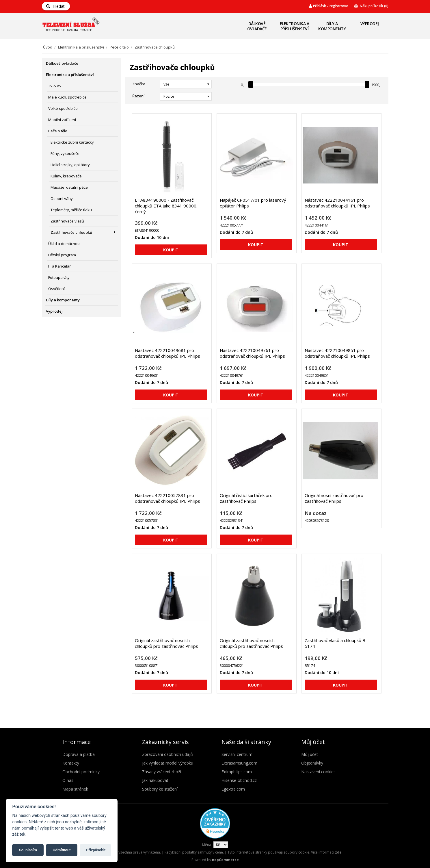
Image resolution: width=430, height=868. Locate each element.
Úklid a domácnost (64, 244)
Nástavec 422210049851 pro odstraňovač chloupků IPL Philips (337, 353)
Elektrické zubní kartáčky (72, 142)
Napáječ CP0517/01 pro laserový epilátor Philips (253, 203)
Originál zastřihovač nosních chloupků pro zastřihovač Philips (166, 643)
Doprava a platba (79, 754)
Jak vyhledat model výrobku (168, 763)
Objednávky (312, 763)
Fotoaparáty (59, 277)
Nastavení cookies (318, 772)
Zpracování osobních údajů (167, 754)
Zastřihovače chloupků (71, 232)
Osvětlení (56, 289)
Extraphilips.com (237, 772)
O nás (68, 780)
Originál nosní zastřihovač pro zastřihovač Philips (334, 498)
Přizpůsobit (96, 850)
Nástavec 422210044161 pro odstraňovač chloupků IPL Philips (337, 203)
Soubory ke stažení (160, 789)
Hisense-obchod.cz (239, 780)
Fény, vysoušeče (65, 153)
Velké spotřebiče (63, 108)
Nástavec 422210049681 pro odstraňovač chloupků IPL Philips (167, 353)
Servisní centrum (237, 754)
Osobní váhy (62, 199)
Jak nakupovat (155, 780)
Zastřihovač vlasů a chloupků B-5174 (336, 643)
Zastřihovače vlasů (67, 221)
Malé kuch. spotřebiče (67, 97)
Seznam (378, 96)
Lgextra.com (233, 789)
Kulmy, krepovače (66, 176)
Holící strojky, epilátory (70, 165)
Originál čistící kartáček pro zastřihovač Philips (246, 498)
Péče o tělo (119, 47)
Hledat (55, 6)
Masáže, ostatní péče (69, 187)
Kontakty (71, 763)
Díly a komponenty (332, 26)
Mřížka (367, 96)
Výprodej (370, 24)
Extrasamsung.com (239, 763)
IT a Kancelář (59, 266)
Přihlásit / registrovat (329, 6)
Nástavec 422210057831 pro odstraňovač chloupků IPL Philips (167, 498)
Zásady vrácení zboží (162, 772)
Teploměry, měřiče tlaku (71, 210)
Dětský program (62, 255)
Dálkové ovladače (257, 26)
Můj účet (310, 754)
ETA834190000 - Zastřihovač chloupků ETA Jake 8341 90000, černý (166, 206)
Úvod (48, 47)
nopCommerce (225, 860)
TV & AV (55, 86)
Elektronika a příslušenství (295, 26)
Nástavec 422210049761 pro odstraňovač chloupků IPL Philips (252, 353)
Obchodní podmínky (81, 772)
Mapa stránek (75, 789)
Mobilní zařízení (62, 120)
